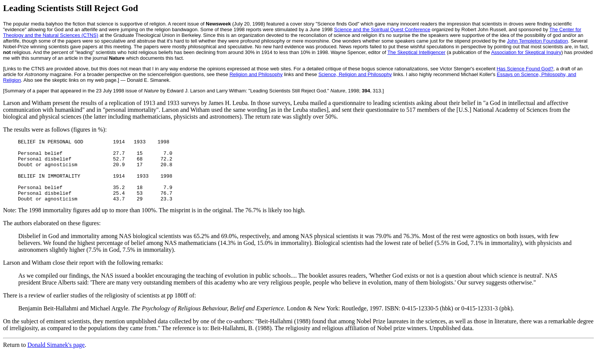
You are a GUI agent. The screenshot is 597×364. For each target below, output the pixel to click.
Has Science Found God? (525, 69)
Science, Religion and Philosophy (355, 74)
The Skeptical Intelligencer (416, 52)
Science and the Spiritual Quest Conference (382, 29)
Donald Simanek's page (56, 357)
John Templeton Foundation (537, 41)
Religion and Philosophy (256, 74)
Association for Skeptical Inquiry (526, 52)
